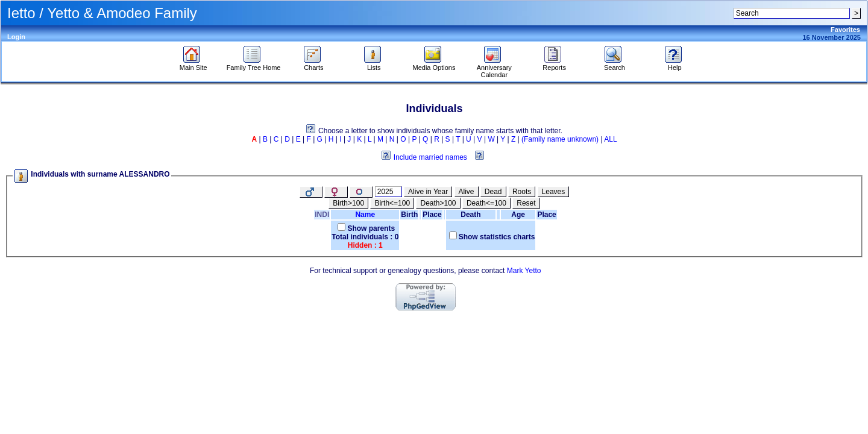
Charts (314, 64)
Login (16, 37)
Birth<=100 (392, 203)
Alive (467, 192)
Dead (493, 192)
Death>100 (438, 203)
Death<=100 (486, 203)
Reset (526, 203)
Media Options (434, 64)
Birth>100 (348, 203)
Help (675, 64)
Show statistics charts (497, 237)
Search (615, 64)
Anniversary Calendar (494, 68)
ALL (610, 139)
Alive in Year (428, 192)
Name (365, 215)
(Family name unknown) (560, 139)
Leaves (554, 192)
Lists (374, 64)
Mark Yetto (524, 271)
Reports (554, 64)
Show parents (371, 228)
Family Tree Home (254, 64)
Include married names (430, 157)
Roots (522, 192)
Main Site (193, 64)
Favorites (845, 30)
